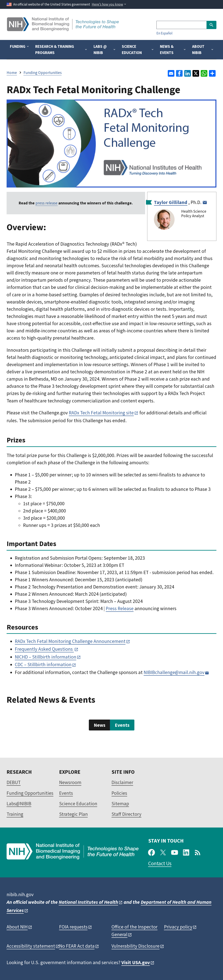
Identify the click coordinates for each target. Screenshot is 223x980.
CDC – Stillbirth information (43, 664)
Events (122, 725)
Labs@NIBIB (19, 804)
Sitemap (120, 804)
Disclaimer (122, 782)
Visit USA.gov (136, 962)
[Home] (63, 30)
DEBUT (14, 782)
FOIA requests (73, 927)
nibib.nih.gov (20, 894)
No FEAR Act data (77, 946)
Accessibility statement (31, 946)
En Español (164, 33)
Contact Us (160, 863)
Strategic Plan (73, 814)
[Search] (181, 25)
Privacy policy (178, 927)
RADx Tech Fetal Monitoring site (101, 413)
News (100, 725)
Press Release (120, 608)
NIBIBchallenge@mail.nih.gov (174, 672)
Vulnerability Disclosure (136, 946)
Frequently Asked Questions (44, 649)
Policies (119, 793)
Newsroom (70, 782)
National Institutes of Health (88, 902)
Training (15, 814)
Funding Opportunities (30, 793)
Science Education (78, 804)
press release (46, 203)
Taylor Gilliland (171, 202)
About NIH (17, 927)
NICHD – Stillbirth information (46, 657)
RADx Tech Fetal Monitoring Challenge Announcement (70, 641)
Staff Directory (126, 814)
